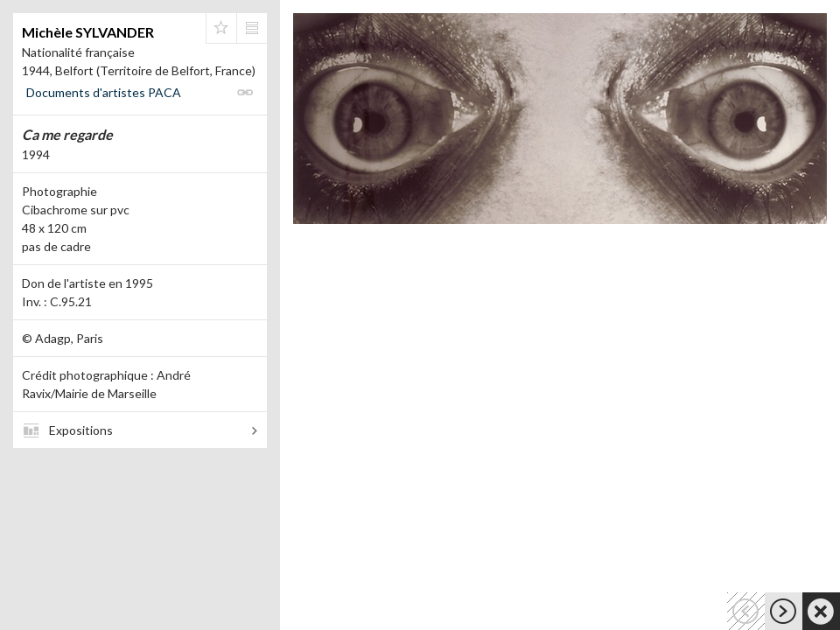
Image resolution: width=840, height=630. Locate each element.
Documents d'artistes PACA (104, 92)
